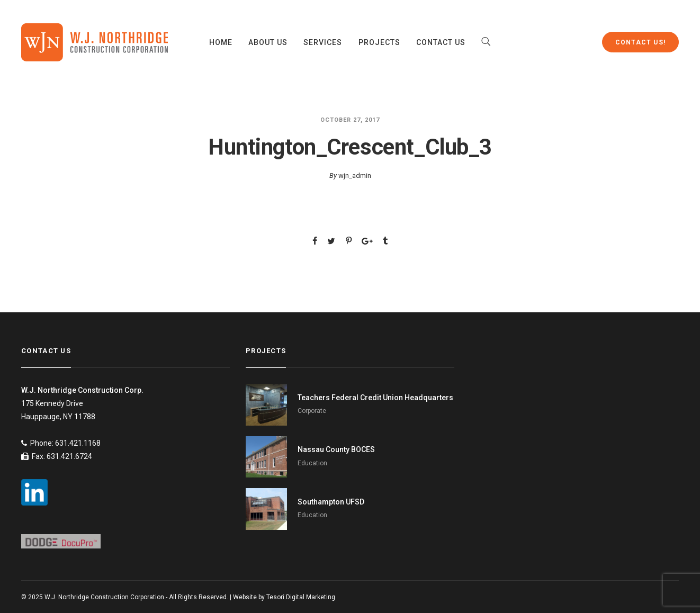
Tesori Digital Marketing (301, 597)
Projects (379, 42)
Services (323, 42)
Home (221, 42)
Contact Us (441, 42)
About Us (268, 42)
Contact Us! (640, 42)
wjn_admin (355, 175)
